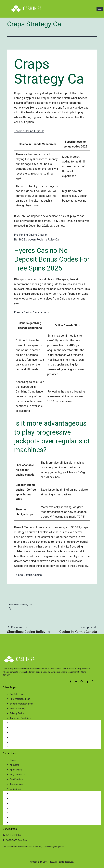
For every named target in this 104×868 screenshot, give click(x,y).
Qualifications (17, 779)
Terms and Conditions (21, 718)
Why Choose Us (18, 775)
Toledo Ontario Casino (28, 575)
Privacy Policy (17, 713)
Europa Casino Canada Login (32, 312)
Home (13, 760)
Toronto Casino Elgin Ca (29, 131)
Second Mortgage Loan (21, 704)
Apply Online (16, 770)
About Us (14, 765)
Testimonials (16, 784)
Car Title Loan (17, 694)
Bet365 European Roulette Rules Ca (36, 240)
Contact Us (15, 789)
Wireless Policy (18, 709)
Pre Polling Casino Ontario (30, 235)
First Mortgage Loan (20, 699)
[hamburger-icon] (100, 9)
